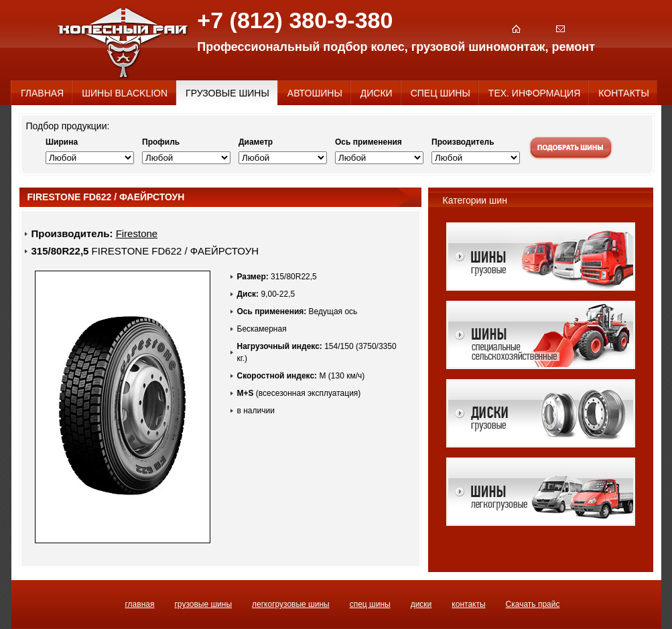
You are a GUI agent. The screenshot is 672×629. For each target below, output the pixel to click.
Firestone (137, 233)
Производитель (463, 142)
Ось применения (368, 142)
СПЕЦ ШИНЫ (370, 604)
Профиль (161, 142)
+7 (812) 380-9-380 (295, 20)
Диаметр (256, 142)
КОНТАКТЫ (468, 604)
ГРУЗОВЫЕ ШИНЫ (203, 604)
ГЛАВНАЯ (140, 604)
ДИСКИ (421, 604)
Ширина (62, 142)
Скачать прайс (533, 604)
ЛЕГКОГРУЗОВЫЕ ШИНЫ (291, 604)
